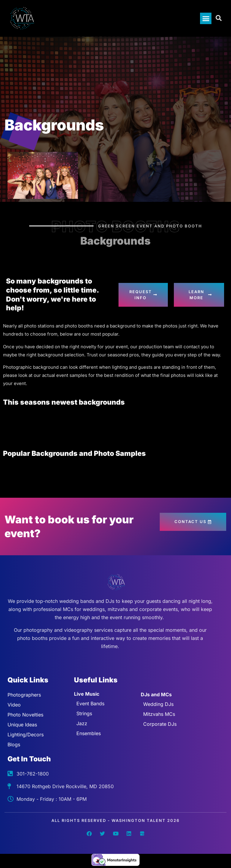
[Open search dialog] (219, 18)
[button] (206, 18)
